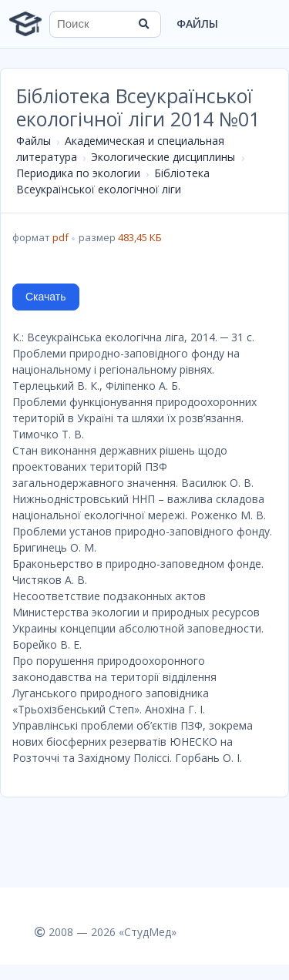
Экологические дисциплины (163, 157)
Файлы (197, 23)
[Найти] (144, 24)
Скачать (46, 297)
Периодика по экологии (78, 173)
